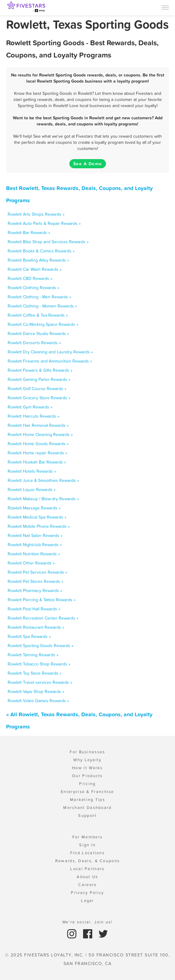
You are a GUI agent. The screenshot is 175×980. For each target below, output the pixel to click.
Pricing (87, 784)
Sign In (87, 845)
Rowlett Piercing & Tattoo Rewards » (42, 600)
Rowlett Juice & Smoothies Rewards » (43, 480)
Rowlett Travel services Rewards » (40, 682)
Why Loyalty (87, 760)
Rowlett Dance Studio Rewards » (38, 333)
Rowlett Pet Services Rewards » (37, 572)
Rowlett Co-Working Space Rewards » (43, 324)
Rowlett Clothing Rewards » (33, 288)
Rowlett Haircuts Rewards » (33, 416)
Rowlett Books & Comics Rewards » (41, 251)
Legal (88, 901)
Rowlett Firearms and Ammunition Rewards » (50, 361)
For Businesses (87, 752)
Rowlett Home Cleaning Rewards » (40, 434)
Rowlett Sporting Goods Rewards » (40, 646)
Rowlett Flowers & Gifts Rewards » (40, 370)
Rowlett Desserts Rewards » (34, 343)
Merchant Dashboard (87, 808)
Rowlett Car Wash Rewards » (35, 269)
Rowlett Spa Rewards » (29, 636)
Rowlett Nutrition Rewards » (34, 554)
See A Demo (88, 164)
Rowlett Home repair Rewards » (37, 453)
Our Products (88, 776)
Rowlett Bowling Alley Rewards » (38, 260)
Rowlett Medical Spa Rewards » (37, 517)
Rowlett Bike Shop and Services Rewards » (48, 242)
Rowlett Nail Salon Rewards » (35, 535)
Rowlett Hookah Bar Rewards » (37, 462)
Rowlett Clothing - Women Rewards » (42, 306)
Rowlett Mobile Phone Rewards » (39, 526)
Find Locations (88, 853)
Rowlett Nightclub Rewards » (35, 545)
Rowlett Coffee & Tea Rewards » (38, 315)
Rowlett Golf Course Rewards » (37, 389)
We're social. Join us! (88, 922)
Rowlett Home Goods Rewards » (38, 444)
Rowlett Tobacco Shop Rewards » (39, 664)
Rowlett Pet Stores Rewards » (35, 581)
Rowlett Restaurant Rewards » (36, 627)
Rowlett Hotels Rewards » (32, 471)
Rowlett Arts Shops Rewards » (36, 214)
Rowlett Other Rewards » (31, 563)
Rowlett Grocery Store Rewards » (39, 398)
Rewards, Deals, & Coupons (88, 861)
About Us (87, 877)
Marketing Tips (88, 800)
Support (87, 816)
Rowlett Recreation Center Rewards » (43, 618)
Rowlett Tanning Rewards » (33, 655)
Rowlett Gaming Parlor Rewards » (39, 379)
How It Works (88, 768)
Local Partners (87, 869)
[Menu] (165, 7)
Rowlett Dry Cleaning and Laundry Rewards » (50, 352)
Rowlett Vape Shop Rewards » (36, 691)
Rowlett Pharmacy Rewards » (35, 591)
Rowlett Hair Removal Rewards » (38, 425)
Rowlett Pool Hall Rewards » (34, 609)
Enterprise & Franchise (88, 792)
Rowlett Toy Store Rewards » (35, 673)
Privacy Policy (87, 893)
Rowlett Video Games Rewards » (38, 701)
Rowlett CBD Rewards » (30, 278)
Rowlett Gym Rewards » (30, 407)
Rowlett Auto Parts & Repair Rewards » (44, 223)
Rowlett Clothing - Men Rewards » (39, 297)
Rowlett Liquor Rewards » (32, 490)
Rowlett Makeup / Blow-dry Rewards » (43, 499)
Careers (87, 885)
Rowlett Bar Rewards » (29, 233)
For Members (88, 837)
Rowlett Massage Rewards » (34, 508)
